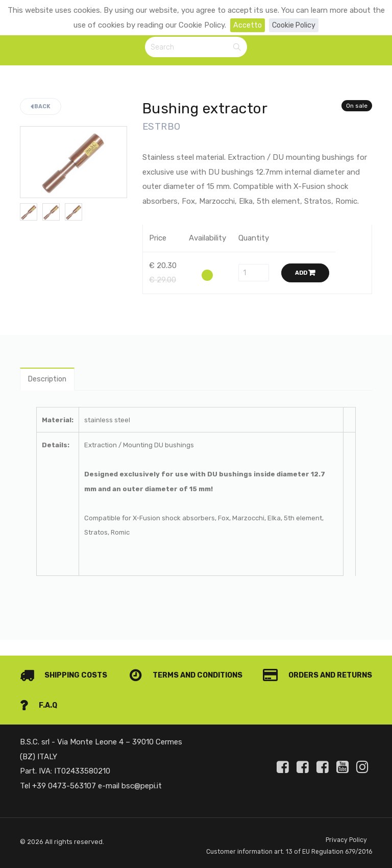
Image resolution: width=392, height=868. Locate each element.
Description (49, 381)
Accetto (246, 25)
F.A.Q (353, 691)
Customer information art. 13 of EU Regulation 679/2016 (274, 845)
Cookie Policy (294, 25)
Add (305, 274)
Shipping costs (65, 661)
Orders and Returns (77, 691)
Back (41, 108)
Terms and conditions (312, 661)
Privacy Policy (346, 826)
